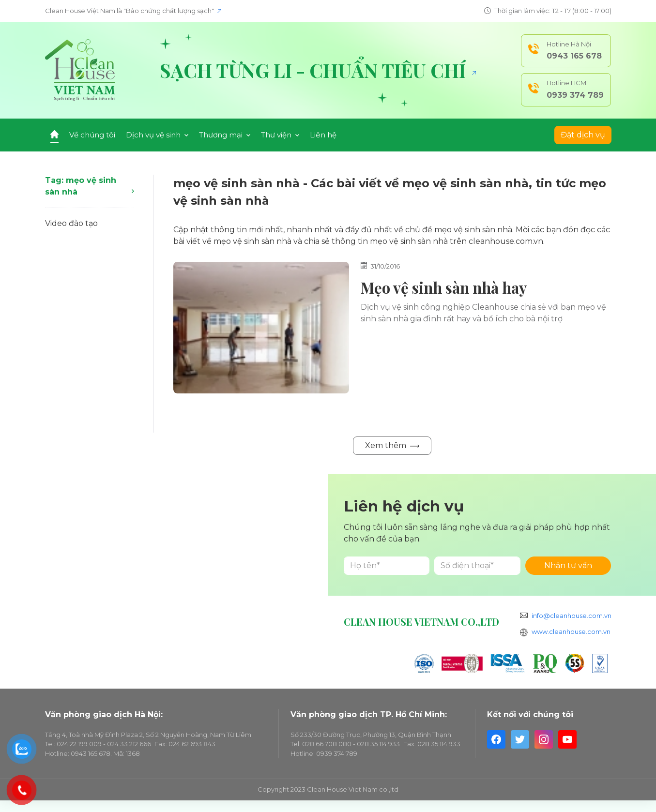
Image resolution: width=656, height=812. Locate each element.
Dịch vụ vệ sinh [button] (157, 135)
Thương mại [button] (225, 135)
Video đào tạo (71, 223)
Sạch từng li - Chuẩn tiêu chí (318, 70)
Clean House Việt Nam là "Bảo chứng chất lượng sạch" (133, 11)
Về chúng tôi (92, 135)
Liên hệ (323, 135)
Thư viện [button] (280, 135)
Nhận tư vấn (568, 565)
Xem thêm (392, 445)
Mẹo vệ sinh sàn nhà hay (444, 287)
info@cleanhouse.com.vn (572, 616)
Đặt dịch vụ (583, 135)
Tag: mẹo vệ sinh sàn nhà (90, 186)
